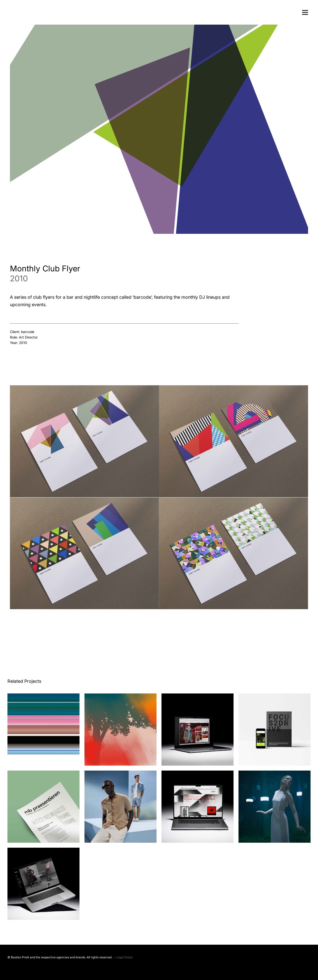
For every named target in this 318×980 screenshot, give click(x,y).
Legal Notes (124, 957)
